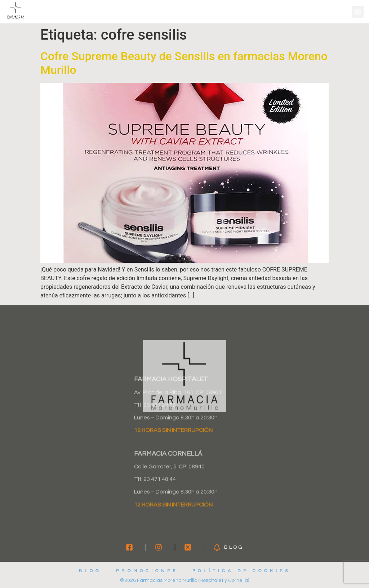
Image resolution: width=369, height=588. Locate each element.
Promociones (147, 571)
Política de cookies (241, 571)
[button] (358, 12)
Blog (90, 571)
